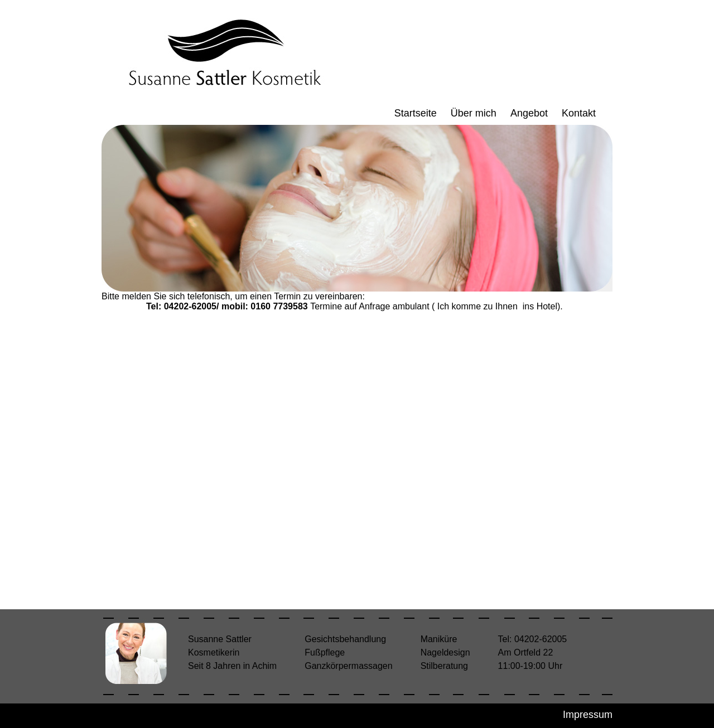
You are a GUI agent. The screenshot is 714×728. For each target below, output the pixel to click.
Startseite (416, 113)
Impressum (588, 715)
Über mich (474, 113)
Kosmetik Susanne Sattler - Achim (223, 54)
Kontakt (579, 113)
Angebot (529, 113)
